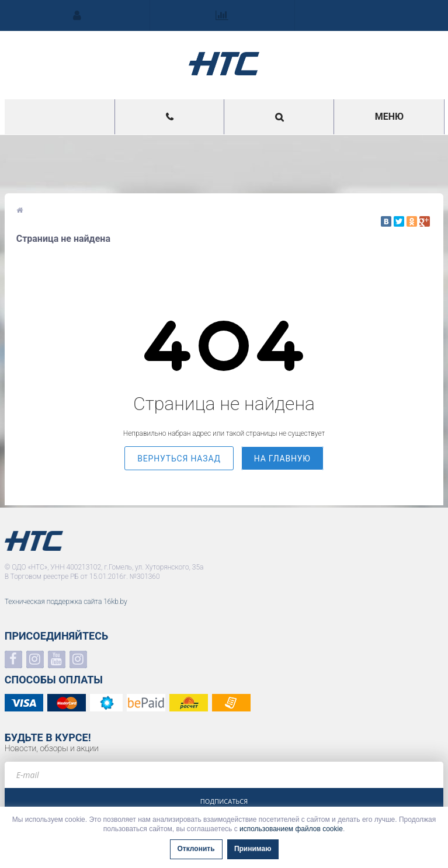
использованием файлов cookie (291, 829)
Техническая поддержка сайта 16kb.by (66, 602)
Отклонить (196, 849)
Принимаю (253, 849)
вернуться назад (179, 459)
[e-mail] (224, 775)
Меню (389, 117)
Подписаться (224, 801)
